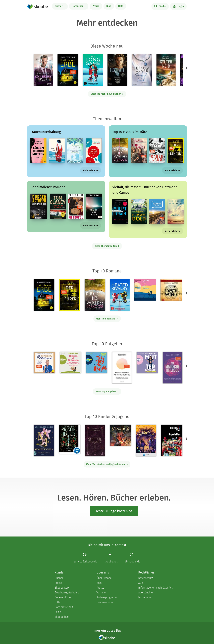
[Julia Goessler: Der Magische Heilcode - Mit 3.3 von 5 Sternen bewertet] (173, 368)
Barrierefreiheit (64, 607)
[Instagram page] (132, 558)
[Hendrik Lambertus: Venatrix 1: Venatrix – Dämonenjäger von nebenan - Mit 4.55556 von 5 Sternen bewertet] (120, 435)
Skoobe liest (62, 617)
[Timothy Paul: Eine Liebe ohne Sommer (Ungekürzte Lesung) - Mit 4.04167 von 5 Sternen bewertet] (145, 290)
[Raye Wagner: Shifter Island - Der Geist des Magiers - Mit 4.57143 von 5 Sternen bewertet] (95, 441)
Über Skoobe (104, 578)
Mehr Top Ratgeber (107, 392)
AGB (141, 583)
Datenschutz (146, 578)
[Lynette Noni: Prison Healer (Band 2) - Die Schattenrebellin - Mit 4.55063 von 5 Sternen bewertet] (70, 439)
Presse (100, 588)
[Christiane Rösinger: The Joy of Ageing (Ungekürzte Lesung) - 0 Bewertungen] (97, 363)
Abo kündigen (146, 593)
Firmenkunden (105, 602)
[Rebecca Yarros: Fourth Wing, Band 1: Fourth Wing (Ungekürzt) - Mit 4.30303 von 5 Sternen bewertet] (171, 290)
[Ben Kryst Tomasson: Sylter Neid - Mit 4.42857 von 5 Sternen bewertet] (166, 70)
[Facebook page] (111, 558)
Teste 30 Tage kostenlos (114, 511)
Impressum (145, 597)
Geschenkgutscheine (67, 593)
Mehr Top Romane (107, 319)
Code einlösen (63, 597)
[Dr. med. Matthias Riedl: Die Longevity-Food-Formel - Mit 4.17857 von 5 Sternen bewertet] (44, 363)
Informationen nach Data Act (155, 588)
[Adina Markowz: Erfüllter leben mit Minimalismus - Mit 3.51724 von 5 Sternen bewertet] (122, 368)
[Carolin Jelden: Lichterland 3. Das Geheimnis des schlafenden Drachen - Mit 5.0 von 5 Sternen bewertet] (146, 441)
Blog (109, 6)
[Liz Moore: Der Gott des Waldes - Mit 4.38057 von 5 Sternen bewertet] (95, 295)
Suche (160, 6)
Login (178, 6)
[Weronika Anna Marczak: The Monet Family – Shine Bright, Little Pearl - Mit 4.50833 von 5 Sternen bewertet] (44, 441)
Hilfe (121, 6)
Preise (96, 6)
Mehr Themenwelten (107, 246)
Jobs (99, 583)
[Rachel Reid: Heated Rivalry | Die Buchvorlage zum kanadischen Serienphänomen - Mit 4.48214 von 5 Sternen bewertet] (120, 295)
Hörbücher (78, 6)
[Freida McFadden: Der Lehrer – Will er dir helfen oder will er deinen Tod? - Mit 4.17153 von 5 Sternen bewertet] (69, 295)
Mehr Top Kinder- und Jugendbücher (107, 464)
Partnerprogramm (107, 597)
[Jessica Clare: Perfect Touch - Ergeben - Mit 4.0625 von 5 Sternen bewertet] (142, 70)
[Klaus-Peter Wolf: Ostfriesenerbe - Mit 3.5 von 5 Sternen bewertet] (68, 70)
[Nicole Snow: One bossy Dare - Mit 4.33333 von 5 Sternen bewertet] (43, 70)
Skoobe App (62, 588)
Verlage (101, 593)
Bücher (59, 6)
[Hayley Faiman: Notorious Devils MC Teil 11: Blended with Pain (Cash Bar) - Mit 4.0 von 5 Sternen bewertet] (117, 70)
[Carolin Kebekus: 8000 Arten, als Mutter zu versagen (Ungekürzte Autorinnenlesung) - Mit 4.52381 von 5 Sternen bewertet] (147, 363)
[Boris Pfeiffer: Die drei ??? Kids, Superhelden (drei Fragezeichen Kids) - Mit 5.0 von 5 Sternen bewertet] (172, 440)
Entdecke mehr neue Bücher (107, 94)
